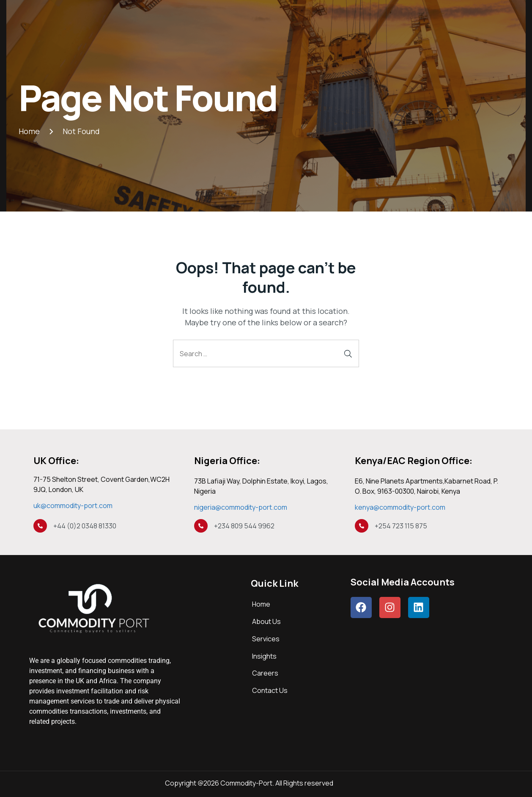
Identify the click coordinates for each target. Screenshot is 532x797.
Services (266, 639)
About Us (266, 621)
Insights (264, 656)
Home (261, 604)
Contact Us (270, 690)
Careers (265, 673)
